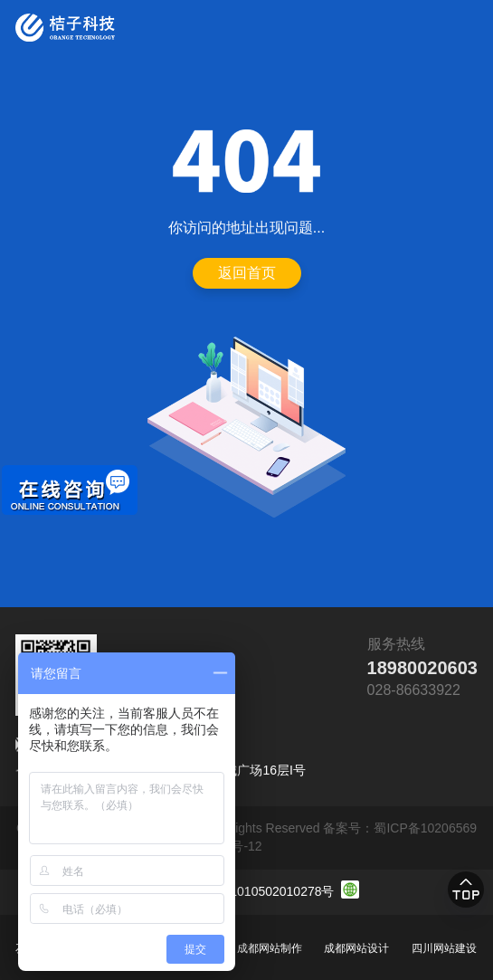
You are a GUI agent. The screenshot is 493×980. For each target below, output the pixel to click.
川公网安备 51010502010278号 (246, 891)
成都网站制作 (270, 948)
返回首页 (247, 273)
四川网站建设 (444, 948)
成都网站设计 (356, 948)
